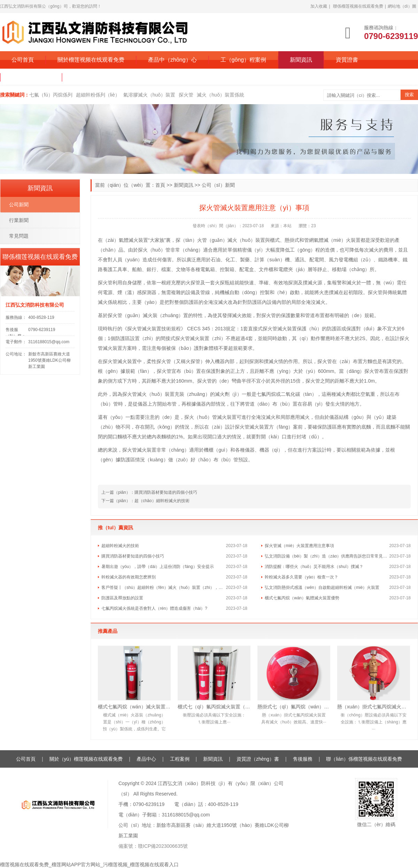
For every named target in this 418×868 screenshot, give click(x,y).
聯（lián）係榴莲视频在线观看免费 (364, 759)
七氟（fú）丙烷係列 (51, 95)
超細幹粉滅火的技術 (120, 546)
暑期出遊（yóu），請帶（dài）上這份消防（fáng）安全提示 (158, 567)
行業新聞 (19, 220)
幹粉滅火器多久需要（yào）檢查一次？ (301, 577)
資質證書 (347, 60)
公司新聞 (19, 205)
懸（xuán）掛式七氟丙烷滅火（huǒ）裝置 (374, 707)
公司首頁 (23, 60)
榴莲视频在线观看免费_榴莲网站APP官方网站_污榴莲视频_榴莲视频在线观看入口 (89, 865)
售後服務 (303, 759)
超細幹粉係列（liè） (98, 95)
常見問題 (19, 236)
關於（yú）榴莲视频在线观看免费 (86, 759)
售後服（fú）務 (31, 77)
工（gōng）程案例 (243, 60)
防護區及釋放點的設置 (122, 598)
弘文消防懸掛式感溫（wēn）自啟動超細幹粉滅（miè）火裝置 (322, 587)
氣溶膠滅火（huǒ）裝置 (149, 95)
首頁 (160, 185)
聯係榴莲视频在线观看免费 (358, 6)
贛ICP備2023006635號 (163, 846)
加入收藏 (319, 6)
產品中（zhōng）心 (172, 60)
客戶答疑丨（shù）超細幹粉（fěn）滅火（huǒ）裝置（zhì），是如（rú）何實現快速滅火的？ (164, 587)
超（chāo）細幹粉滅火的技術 (162, 501)
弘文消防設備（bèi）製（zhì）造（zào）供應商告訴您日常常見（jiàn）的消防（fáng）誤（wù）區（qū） (327, 556)
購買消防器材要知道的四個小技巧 (166, 492)
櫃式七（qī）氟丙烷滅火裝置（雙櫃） (214, 707)
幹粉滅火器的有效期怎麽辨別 (129, 577)
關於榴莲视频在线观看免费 (91, 60)
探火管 (186, 95)
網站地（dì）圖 (402, 6)
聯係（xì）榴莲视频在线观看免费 (115, 77)
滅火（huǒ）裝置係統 (220, 95)
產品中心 (146, 759)
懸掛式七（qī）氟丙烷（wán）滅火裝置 (294, 707)
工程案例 (180, 759)
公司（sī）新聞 (218, 185)
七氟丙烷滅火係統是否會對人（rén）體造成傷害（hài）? (154, 608)
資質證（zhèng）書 (258, 759)
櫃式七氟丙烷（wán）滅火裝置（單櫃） (134, 707)
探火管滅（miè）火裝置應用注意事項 (299, 546)
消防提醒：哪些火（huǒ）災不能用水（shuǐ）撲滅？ (314, 567)
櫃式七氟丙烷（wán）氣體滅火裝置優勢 (302, 598)
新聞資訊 (301, 60)
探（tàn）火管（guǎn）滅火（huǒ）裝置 (220, 240)
